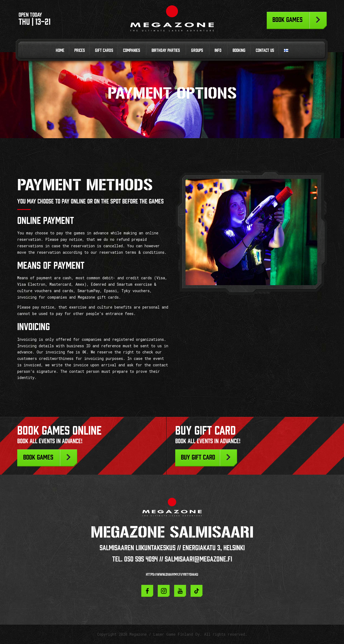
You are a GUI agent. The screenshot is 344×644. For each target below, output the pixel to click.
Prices (80, 50)
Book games (287, 20)
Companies (131, 50)
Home (60, 50)
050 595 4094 (141, 559)
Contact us (265, 50)
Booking (239, 50)
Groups (197, 50)
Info (218, 50)
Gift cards (104, 50)
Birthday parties (166, 50)
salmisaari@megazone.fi (198, 559)
